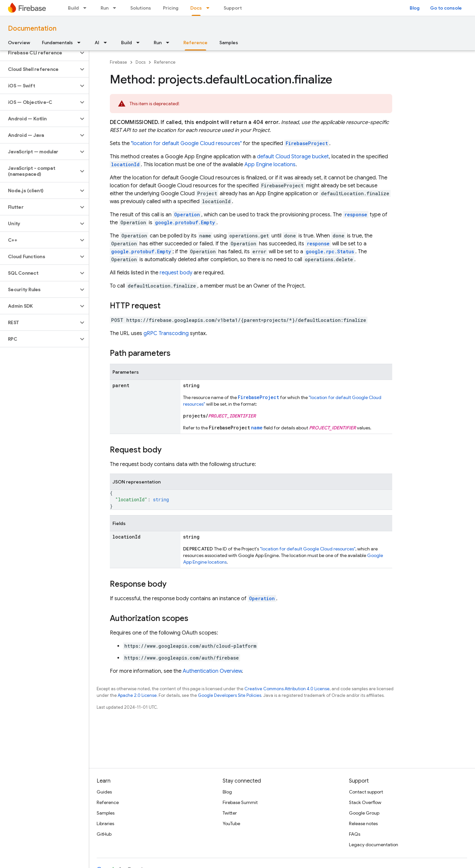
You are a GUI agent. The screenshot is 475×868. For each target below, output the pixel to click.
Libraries (105, 823)
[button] (39, 53)
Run (105, 8)
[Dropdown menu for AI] (107, 43)
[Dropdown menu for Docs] (210, 8)
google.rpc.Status (330, 251)
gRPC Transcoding (166, 333)
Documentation (32, 29)
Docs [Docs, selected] (196, 8)
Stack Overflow (365, 802)
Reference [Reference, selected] (195, 43)
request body (176, 273)
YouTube (231, 823)
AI (97, 43)
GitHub (104, 834)
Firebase (118, 62)
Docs (141, 62)
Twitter (230, 813)
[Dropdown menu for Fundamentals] (81, 43)
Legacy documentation (374, 845)
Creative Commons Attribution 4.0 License (287, 689)
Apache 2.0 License (137, 695)
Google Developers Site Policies (230, 695)
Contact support (366, 792)
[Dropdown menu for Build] (87, 8)
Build (73, 8)
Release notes (363, 823)
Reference (165, 62)
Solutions (141, 8)
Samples (229, 43)
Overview (19, 43)
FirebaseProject (307, 143)
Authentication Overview (212, 671)
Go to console (446, 8)
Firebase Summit (240, 802)
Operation (262, 598)
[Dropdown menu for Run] (116, 8)
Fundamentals (57, 43)
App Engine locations (270, 165)
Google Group (364, 813)
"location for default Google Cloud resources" (186, 143)
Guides (104, 792)
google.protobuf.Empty (185, 222)
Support (233, 8)
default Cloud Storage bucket (293, 157)
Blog (415, 8)
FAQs (355, 834)
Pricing (171, 8)
